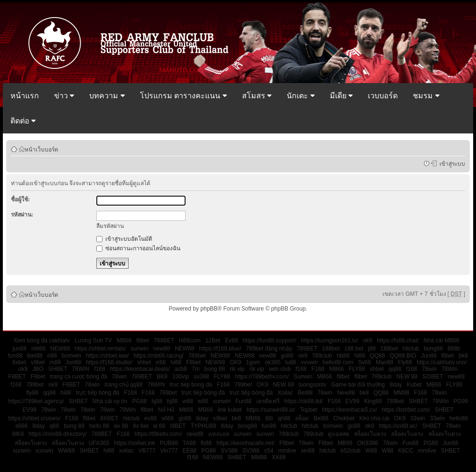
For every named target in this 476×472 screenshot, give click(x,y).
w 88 (159, 426)
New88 (346, 393)
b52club (351, 451)
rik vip (237, 369)
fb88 (206, 443)
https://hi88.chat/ (398, 340)
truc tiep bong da (191, 385)
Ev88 (231, 340)
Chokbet (344, 418)
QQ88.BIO (403, 356)
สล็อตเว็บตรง (370, 434)
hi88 (359, 356)
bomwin (71, 356)
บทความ (107, 96)
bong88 (433, 349)
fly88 (32, 393)
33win (417, 418)
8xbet (19, 362)
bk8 (463, 356)
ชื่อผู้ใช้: (20, 199)
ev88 (150, 418)
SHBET (58, 369)
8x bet (141, 426)
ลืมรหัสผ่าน (110, 226)
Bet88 (305, 393)
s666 (168, 418)
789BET (164, 340)
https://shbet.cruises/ (34, 418)
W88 (371, 451)
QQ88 (377, 356)
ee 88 (121, 426)
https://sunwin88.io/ (271, 410)
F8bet (193, 362)
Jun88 (429, 356)
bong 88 (215, 369)
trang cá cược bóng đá (78, 377)
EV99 (352, 401)
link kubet (230, 410)
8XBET (109, 418)
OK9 (235, 362)
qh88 (284, 418)
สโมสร (257, 96)
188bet (331, 349)
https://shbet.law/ (107, 356)
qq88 (395, 369)
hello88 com (338, 362)
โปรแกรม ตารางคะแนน (183, 96)
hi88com (190, 340)
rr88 (161, 362)
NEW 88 (407, 377)
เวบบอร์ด (383, 96)
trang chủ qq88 (123, 385)
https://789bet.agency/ (36, 401)
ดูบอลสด (339, 434)
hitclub (411, 349)
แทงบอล (219, 434)
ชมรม (426, 96)
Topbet (308, 410)
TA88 (189, 443)
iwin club (280, 369)
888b (454, 349)
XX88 (279, 457)
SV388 (229, 451)
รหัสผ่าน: (22, 215)
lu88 (291, 362)
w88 (188, 401)
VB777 (147, 451)
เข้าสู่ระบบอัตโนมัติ (124, 239)
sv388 (201, 377)
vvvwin (309, 362)
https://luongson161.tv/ (330, 340)
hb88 (343, 356)
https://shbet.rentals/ (100, 349)
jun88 (20, 349)
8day (396, 385)
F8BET (17, 377)
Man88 (385, 362)
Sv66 (365, 362)
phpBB (209, 309)
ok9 (368, 340)
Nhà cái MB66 (441, 340)
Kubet (414, 385)
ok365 (273, 362)
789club (322, 356)
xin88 (308, 451)
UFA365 (99, 443)
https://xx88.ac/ (398, 426)
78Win (449, 369)
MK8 (18, 434)
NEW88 (60, 349)
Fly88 (405, 362)
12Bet (213, 340)
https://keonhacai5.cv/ (349, 410)
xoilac (126, 451)
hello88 (459, 418)
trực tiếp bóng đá (98, 393)
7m (196, 369)
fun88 (15, 356)
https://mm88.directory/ (58, 434)
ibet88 (35, 356)
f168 (99, 369)
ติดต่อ (23, 121)
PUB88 (169, 443)
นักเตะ (300, 96)
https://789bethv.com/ (262, 377)
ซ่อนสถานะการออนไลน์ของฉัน (138, 248)
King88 (373, 401)
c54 (269, 451)
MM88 (401, 393)
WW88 (66, 451)
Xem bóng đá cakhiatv (42, 340)
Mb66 (186, 410)
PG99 (461, 401)
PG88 (139, 401)
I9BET (178, 426)
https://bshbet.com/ (406, 410)
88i (269, 418)
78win (429, 369)
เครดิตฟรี (268, 401)
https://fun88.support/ (269, 340)
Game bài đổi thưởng (358, 385)
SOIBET (433, 377)
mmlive (287, 451)
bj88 (157, 401)
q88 (54, 426)
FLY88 (357, 369)
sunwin (139, 349)
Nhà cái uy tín (110, 401)
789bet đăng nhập (269, 349)
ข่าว (64, 96)
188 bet (354, 349)
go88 (287, 356)
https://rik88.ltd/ (303, 401)
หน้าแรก (25, 96)
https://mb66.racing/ (158, 356)
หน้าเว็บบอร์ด (42, 149)
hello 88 (99, 426)
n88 (52, 356)
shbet (144, 362)
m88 (55, 362)
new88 (162, 349)
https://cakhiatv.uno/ (442, 362)
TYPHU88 (203, 426)
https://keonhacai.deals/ (140, 369)
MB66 (124, 340)
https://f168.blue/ (220, 349)
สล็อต (302, 418)
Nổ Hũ (166, 410)
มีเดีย (341, 96)
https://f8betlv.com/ (158, 434)
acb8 (181, 369)
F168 (318, 369)
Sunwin (303, 377)
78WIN (81, 369)
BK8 (162, 377)
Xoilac (285, 393)
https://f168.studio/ (109, 362)
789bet (197, 356)
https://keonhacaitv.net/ (246, 443)
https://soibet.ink (135, 443)
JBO (38, 369)
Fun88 (243, 401)
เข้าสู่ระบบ (451, 163)
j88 (372, 349)
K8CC (406, 451)
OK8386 (368, 443)
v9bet (38, 362)
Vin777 (169, 451)
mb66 (38, 349)
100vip (181, 377)
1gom (253, 362)
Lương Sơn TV (93, 340)
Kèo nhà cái (374, 418)
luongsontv (313, 385)
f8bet (143, 340)
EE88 (190, 451)
